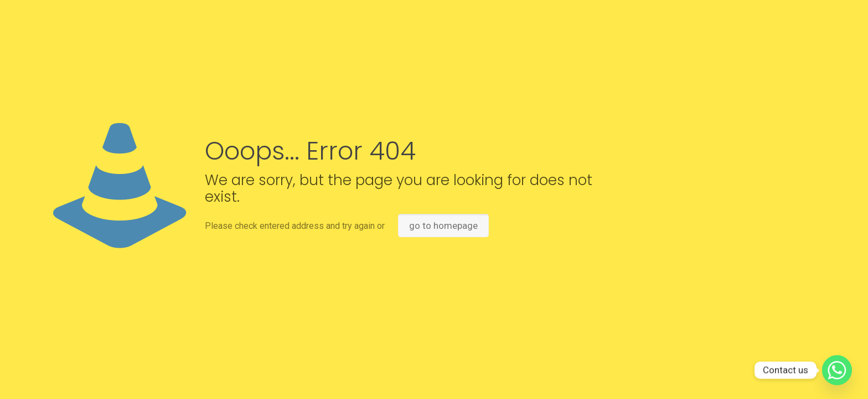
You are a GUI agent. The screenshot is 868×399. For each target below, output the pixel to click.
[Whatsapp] (837, 370)
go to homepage (443, 226)
